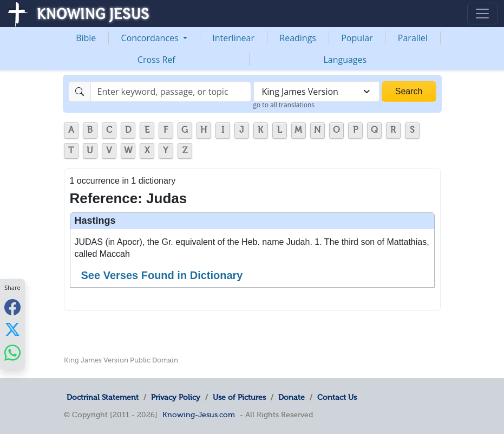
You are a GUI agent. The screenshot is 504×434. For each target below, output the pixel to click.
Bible (86, 38)
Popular (357, 38)
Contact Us (337, 397)
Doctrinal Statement (103, 397)
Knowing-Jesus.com (199, 414)
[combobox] (316, 92)
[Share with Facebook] (12, 307)
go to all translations (284, 105)
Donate (292, 397)
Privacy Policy (176, 397)
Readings (298, 38)
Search (409, 91)
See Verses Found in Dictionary (162, 275)
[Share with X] (12, 329)
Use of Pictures (239, 397)
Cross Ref (156, 60)
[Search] (171, 92)
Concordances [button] (151, 38)
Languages (345, 60)
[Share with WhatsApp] (12, 352)
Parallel (413, 38)
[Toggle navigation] (482, 14)
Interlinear (233, 38)
